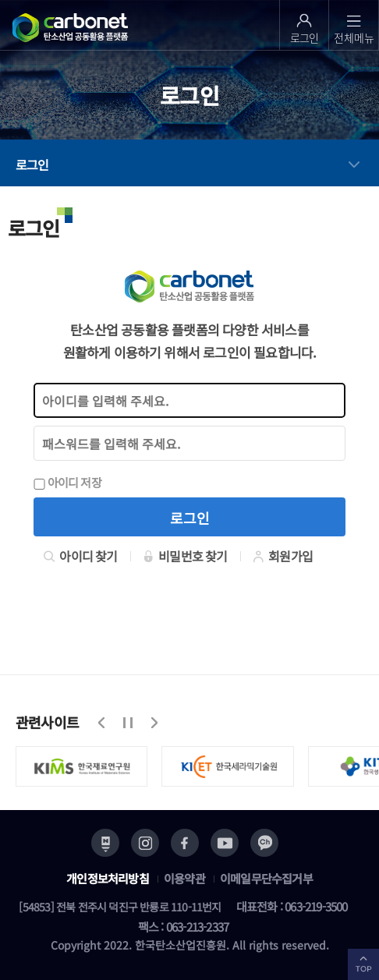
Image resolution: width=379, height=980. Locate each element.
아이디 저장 (67, 482)
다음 (154, 723)
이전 (102, 723)
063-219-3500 (316, 906)
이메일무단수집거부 (266, 878)
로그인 (32, 165)
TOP (363, 964)
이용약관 (184, 878)
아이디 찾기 (81, 556)
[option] (89, 766)
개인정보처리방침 (108, 878)
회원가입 (283, 556)
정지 (128, 723)
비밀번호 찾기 (185, 556)
